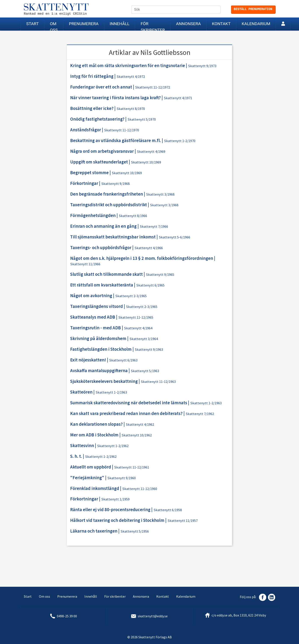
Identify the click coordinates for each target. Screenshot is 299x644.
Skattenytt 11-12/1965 (136, 317)
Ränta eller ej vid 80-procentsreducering (110, 510)
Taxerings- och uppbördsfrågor (101, 248)
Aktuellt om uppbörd (91, 467)
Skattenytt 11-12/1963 (158, 382)
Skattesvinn (82, 446)
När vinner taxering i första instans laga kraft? (115, 98)
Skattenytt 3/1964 (144, 339)
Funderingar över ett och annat (101, 87)
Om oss (54, 26)
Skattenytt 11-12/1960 (140, 489)
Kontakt (221, 24)
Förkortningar (84, 183)
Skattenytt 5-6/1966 (174, 237)
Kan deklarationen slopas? (96, 424)
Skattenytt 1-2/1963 (111, 392)
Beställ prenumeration (253, 9)
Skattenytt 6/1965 (150, 285)
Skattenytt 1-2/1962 (113, 446)
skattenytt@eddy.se (153, 616)
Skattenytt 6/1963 (123, 360)
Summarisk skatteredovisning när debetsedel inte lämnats (129, 403)
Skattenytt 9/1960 (122, 478)
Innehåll (120, 24)
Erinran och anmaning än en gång (103, 226)
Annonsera (188, 24)
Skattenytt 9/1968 (115, 184)
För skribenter (153, 26)
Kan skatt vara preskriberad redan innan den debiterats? (126, 413)
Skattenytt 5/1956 (135, 531)
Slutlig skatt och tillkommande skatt (106, 274)
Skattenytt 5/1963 (145, 371)
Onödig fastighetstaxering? (97, 119)
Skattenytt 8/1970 (131, 109)
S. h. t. (76, 456)
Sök (221, 10)
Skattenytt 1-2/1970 (180, 141)
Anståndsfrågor (86, 130)
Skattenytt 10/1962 (137, 435)
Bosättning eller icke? (92, 108)
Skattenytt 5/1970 (142, 119)
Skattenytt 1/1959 (115, 499)
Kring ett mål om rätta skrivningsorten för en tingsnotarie (128, 66)
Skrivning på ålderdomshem (98, 338)
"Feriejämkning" (87, 478)
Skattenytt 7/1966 (154, 227)
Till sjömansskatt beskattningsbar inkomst (113, 237)
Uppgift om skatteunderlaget (99, 162)
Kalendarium (256, 24)
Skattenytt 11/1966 (85, 264)
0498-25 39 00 (67, 616)
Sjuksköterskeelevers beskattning (104, 381)
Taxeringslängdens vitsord (96, 306)
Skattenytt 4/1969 (151, 152)
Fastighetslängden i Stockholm (101, 349)
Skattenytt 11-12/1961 (132, 467)
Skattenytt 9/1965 (160, 275)
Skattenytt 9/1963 (149, 350)
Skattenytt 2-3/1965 (131, 296)
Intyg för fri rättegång (92, 76)
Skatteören (81, 392)
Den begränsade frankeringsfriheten (107, 194)
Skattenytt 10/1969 (146, 162)
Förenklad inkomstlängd (95, 488)
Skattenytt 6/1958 (168, 510)
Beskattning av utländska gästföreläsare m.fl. (116, 141)
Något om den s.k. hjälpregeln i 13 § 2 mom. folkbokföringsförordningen (142, 258)
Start (32, 24)
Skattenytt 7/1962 (200, 414)
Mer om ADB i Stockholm (94, 435)
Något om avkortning (91, 296)
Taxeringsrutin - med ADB (96, 328)
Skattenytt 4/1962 (140, 424)
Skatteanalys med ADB (93, 317)
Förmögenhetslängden (93, 215)
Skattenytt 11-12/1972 (153, 87)
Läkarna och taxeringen (94, 531)
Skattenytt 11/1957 (183, 521)
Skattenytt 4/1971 (178, 98)
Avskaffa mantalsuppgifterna (99, 371)
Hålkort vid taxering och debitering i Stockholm (117, 520)
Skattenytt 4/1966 (149, 248)
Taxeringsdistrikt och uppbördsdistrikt (109, 205)
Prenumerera (84, 24)
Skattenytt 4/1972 (131, 77)
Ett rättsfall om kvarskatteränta (102, 285)
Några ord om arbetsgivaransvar (102, 151)
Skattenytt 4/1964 (138, 328)
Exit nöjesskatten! (88, 360)
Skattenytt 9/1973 (202, 66)
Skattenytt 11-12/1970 (122, 130)
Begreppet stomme (89, 173)
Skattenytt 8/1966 (133, 216)
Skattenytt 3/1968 (160, 194)
